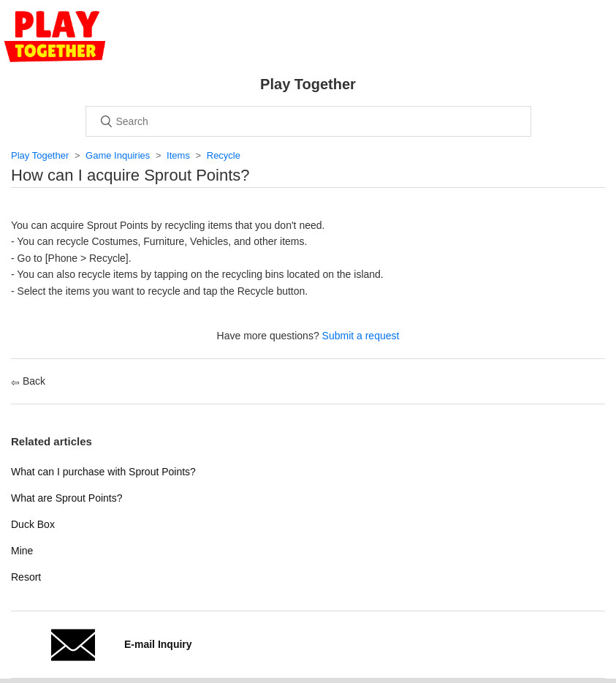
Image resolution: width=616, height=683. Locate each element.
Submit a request (361, 336)
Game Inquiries (118, 155)
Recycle (224, 155)
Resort (26, 577)
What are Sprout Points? (67, 498)
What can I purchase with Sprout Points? (103, 472)
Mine (22, 551)
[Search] (308, 121)
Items (178, 155)
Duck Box (33, 524)
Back (28, 381)
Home (55, 37)
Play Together (40, 155)
